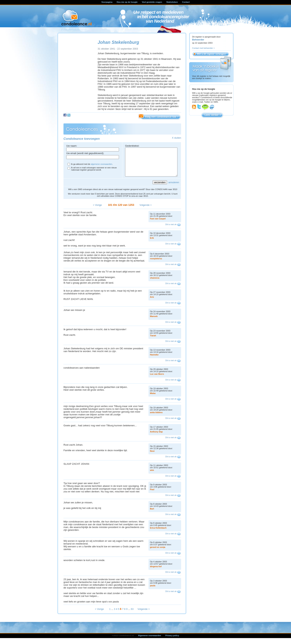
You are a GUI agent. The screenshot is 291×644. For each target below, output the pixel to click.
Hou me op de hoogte (127, 2)
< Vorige (97, 211)
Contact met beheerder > (203, 48)
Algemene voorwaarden (150, 641)
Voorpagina (107, 2)
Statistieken (172, 2)
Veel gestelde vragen (152, 2)
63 (132, 615)
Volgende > (146, 211)
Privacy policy (172, 641)
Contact (186, 2)
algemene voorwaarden (101, 164)
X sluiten (176, 138)
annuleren (174, 188)
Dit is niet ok (171, 230)
